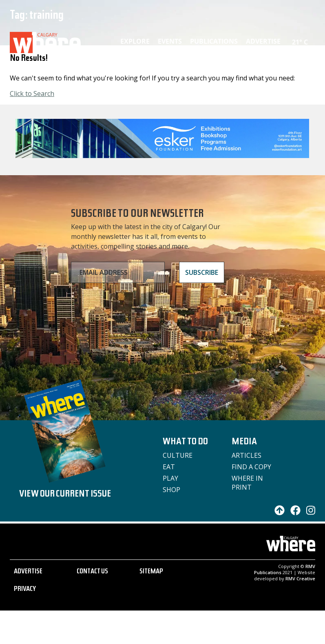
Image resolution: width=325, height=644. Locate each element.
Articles (247, 455)
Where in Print (247, 483)
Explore (135, 41)
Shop (171, 490)
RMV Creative (300, 578)
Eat (169, 467)
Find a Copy (251, 467)
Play (170, 478)
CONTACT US (92, 572)
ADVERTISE (28, 572)
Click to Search (32, 94)
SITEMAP (151, 572)
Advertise (263, 41)
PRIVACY (25, 590)
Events (170, 41)
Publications (214, 41)
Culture (178, 455)
